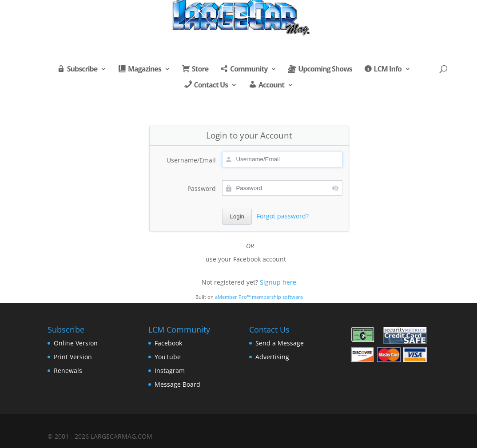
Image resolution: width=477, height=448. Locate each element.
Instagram (170, 371)
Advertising (272, 357)
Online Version (76, 343)
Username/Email (191, 160)
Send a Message (280, 343)
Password (202, 188)
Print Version (73, 357)
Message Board (177, 384)
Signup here (278, 282)
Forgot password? (283, 216)
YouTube (168, 357)
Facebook (168, 343)
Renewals (68, 371)
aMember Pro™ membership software (259, 297)
